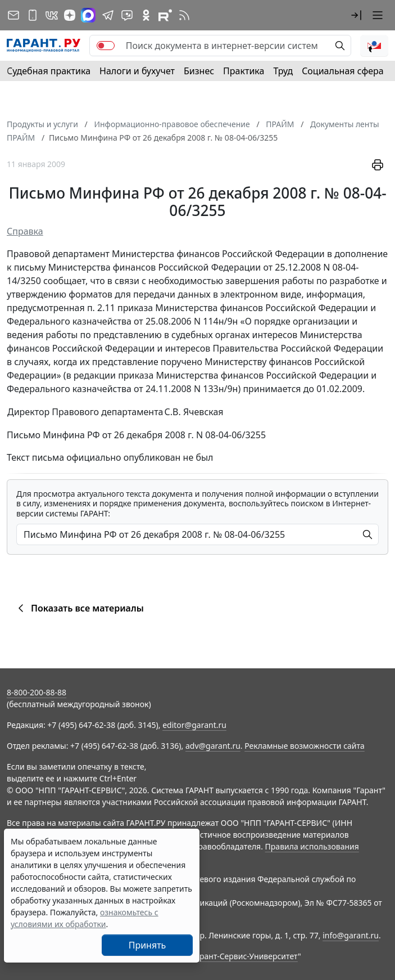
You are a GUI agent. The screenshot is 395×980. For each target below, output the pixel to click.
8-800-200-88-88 (37, 692)
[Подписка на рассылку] (13, 15)
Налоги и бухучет (137, 71)
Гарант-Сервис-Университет (245, 956)
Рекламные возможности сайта (305, 746)
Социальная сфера (343, 71)
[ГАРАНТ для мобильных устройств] (33, 15)
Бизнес (199, 71)
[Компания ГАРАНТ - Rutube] (165, 15)
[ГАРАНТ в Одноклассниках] (146, 15)
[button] (356, 15)
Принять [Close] (147, 945)
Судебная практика (49, 71)
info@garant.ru (351, 935)
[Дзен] (70, 15)
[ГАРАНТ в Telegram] (108, 15)
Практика (244, 71)
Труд (283, 71)
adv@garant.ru (213, 746)
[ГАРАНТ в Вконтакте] (52, 15)
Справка (25, 231)
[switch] (106, 46)
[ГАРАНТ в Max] (88, 15)
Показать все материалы (79, 608)
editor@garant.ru (194, 725)
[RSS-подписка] (184, 15)
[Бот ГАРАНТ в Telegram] (127, 15)
